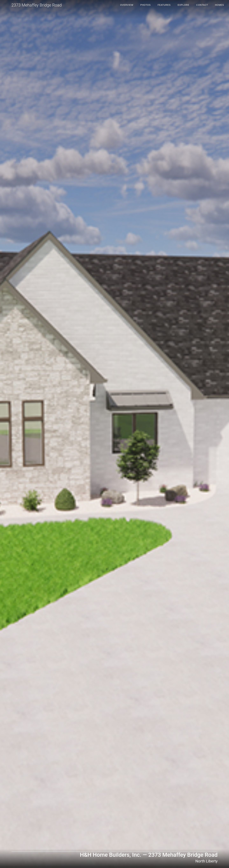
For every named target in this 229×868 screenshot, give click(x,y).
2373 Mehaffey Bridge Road (37, 5)
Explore (183, 5)
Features (164, 5)
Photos (145, 5)
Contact (202, 5)
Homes (219, 5)
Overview (127, 5)
